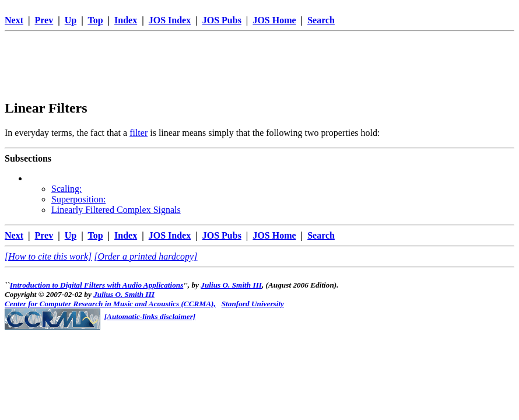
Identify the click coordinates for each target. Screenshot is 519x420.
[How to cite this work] (48, 256)
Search (321, 20)
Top (95, 20)
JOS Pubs (222, 20)
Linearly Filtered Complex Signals (116, 210)
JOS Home (274, 20)
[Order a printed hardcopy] (145, 256)
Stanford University (253, 304)
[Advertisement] (259, 62)
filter (138, 133)
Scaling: (66, 189)
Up (71, 20)
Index (126, 20)
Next (14, 20)
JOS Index (170, 20)
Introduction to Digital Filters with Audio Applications (97, 285)
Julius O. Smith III (231, 285)
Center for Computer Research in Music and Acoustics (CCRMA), (110, 304)
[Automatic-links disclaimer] (150, 316)
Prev (44, 20)
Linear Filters (46, 108)
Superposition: (78, 199)
